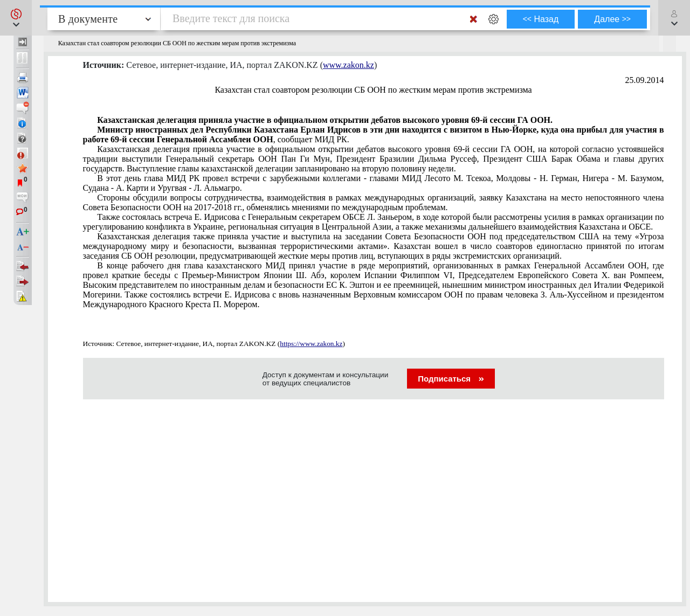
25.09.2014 (645, 80)
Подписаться (451, 379)
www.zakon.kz (349, 65)
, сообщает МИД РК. (374, 134)
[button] (16, 18)
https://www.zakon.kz (311, 344)
